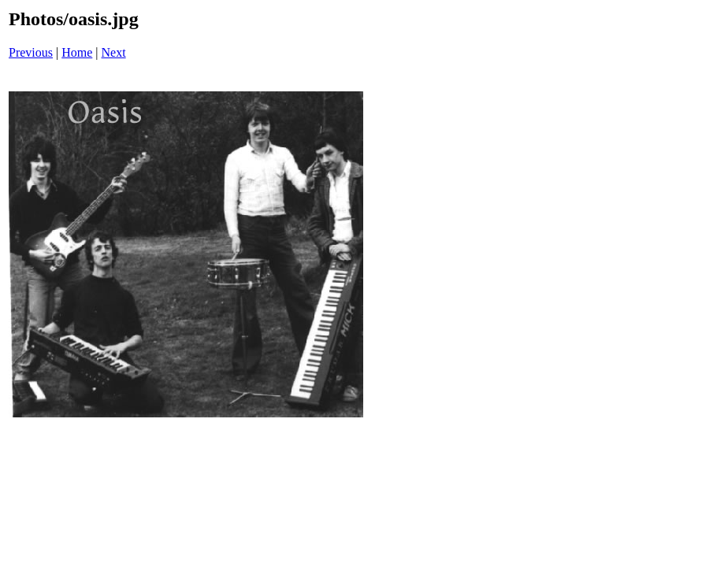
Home (77, 52)
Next (114, 52)
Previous (31, 52)
